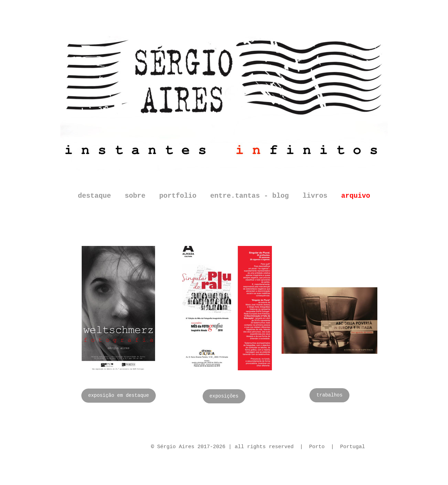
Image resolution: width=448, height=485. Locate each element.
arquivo (356, 196)
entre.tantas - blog (250, 196)
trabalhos (329, 395)
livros (315, 196)
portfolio (178, 196)
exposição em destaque (119, 395)
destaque (94, 196)
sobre (135, 196)
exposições (224, 396)
